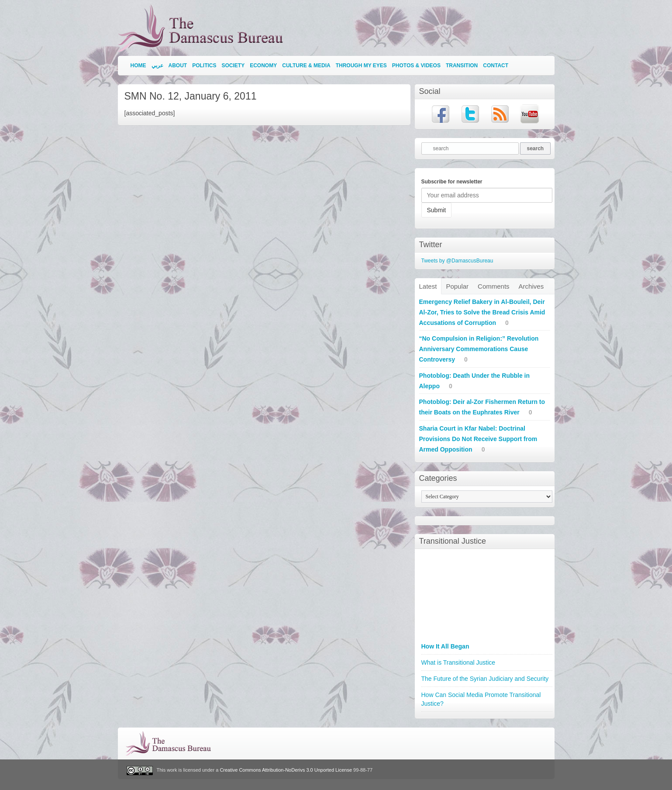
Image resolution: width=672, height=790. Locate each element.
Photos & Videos (416, 66)
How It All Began (445, 646)
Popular (457, 286)
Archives (531, 286)
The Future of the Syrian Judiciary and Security (485, 679)
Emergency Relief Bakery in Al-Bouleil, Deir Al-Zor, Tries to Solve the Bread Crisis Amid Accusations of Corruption (482, 312)
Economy (263, 66)
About (178, 66)
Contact (496, 66)
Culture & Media (306, 66)
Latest (428, 286)
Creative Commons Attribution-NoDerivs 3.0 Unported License (286, 770)
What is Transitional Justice (458, 662)
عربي (157, 66)
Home (138, 66)
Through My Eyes (361, 66)
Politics (204, 66)
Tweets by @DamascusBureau (457, 261)
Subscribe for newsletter (452, 182)
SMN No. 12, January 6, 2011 (191, 96)
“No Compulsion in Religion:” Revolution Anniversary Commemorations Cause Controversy (479, 349)
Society (233, 66)
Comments (494, 286)
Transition (462, 66)
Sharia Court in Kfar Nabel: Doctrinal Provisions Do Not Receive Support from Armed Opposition (478, 439)
